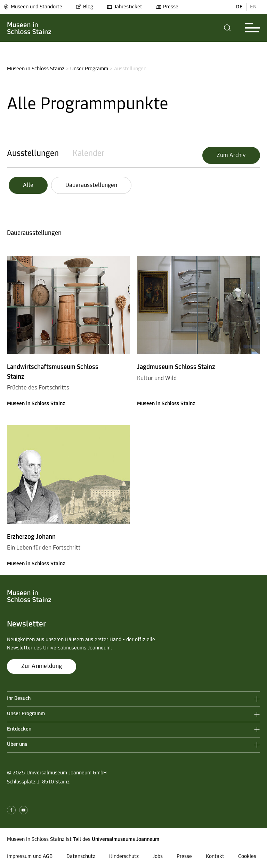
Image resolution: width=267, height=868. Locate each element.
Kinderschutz (124, 857)
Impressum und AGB (30, 857)
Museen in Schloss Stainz (36, 69)
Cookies (247, 857)
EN (253, 7)
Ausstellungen (33, 154)
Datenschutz (81, 857)
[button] (228, 28)
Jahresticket (124, 7)
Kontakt (215, 857)
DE (239, 7)
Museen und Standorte (33, 7)
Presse (167, 7)
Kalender (88, 154)
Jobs (158, 857)
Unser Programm (89, 69)
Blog (84, 7)
